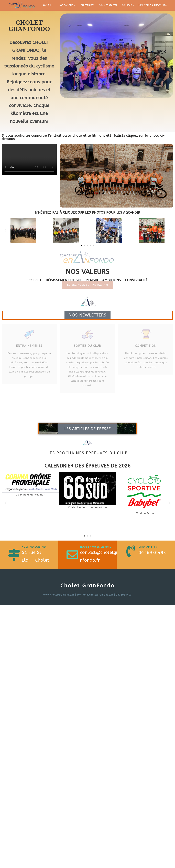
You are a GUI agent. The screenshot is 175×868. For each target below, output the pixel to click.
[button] (6, 230)
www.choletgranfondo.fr (59, 595)
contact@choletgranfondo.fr (95, 595)
